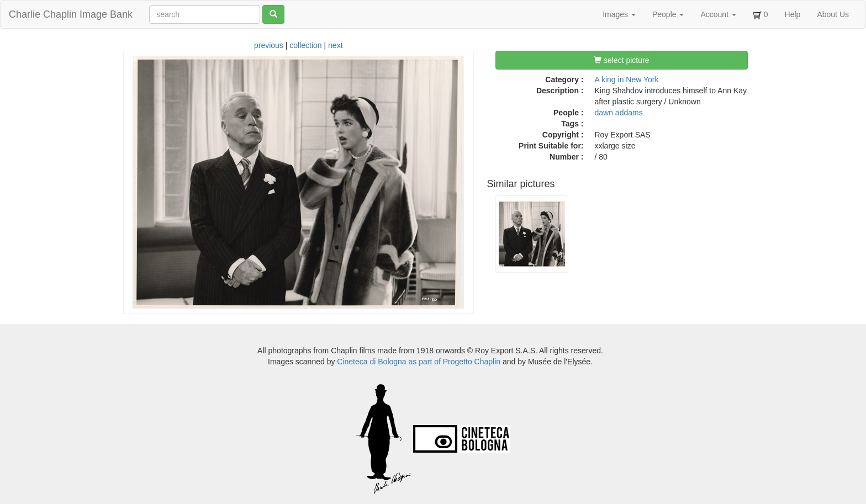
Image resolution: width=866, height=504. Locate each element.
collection (305, 45)
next (335, 45)
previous (269, 45)
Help (793, 14)
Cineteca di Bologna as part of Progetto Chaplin (419, 362)
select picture (621, 60)
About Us (833, 14)
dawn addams (619, 113)
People (668, 14)
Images (619, 14)
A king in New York (627, 79)
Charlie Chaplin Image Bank (71, 14)
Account (718, 14)
